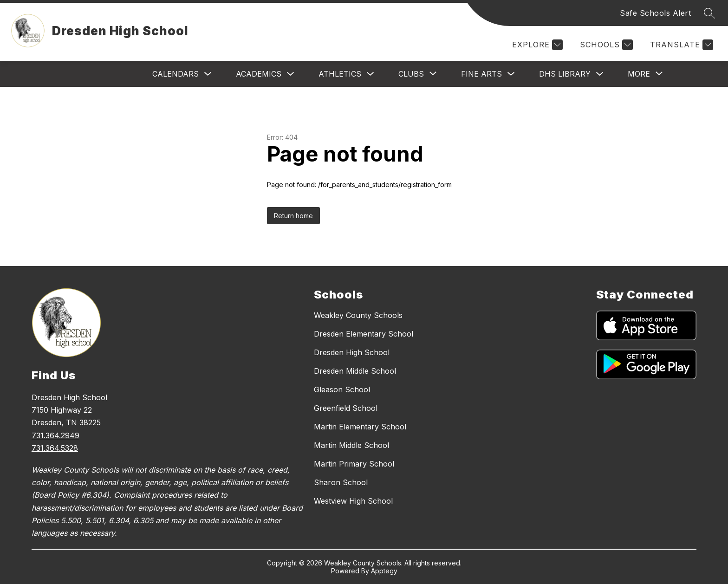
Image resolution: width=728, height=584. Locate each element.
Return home (293, 216)
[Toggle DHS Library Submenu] (600, 74)
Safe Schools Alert (655, 13)
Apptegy (384, 571)
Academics (259, 74)
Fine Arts (481, 74)
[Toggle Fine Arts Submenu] (511, 74)
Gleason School (342, 389)
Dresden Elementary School (364, 334)
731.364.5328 (55, 448)
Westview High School (353, 501)
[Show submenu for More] (639, 74)
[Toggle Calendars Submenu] (208, 74)
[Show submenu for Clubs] (411, 74)
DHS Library (565, 74)
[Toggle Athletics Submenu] (370, 74)
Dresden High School (352, 352)
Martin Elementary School (360, 427)
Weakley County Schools (358, 315)
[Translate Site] (680, 45)
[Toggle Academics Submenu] (291, 74)
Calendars (175, 74)
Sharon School (341, 482)
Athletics (340, 74)
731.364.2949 (55, 435)
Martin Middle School (351, 445)
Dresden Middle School (355, 371)
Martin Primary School (354, 464)
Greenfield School (346, 408)
